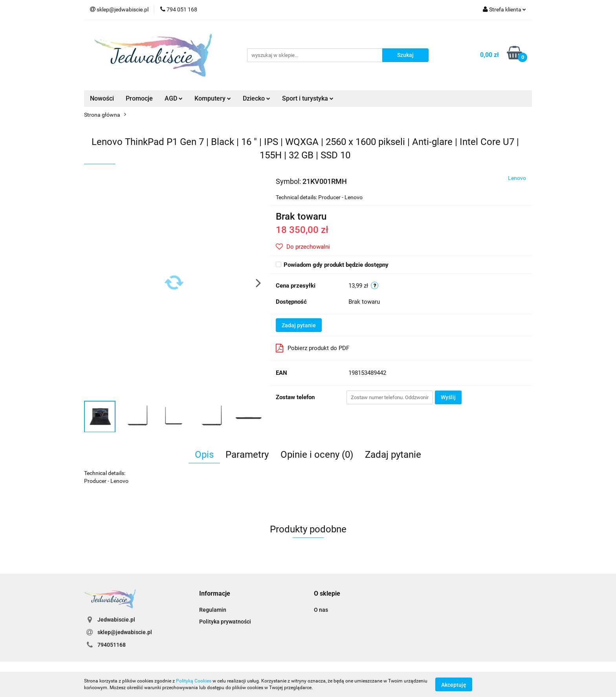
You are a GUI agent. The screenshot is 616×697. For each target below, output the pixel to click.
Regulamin (213, 610)
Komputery (213, 98)
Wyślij (448, 397)
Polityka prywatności (225, 622)
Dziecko (257, 98)
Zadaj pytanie (299, 325)
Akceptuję (454, 684)
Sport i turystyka (308, 98)
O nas (321, 610)
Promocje (139, 98)
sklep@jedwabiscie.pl (125, 632)
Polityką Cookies (194, 681)
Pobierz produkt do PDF (313, 348)
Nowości (102, 98)
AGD (174, 98)
